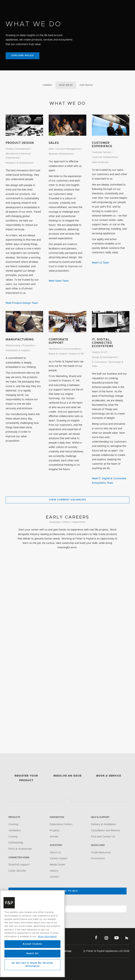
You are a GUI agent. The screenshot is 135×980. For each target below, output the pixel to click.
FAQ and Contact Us (103, 837)
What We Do (66, 85)
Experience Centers (61, 824)
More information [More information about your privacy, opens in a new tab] (47, 937)
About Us (55, 853)
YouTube (117, 938)
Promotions (98, 859)
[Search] (103, 5)
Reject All (32, 954)
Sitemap (66, 951)
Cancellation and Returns (105, 831)
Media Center (58, 865)
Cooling (13, 837)
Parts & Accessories (20, 849)
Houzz (127, 938)
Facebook (96, 938)
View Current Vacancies (67, 500)
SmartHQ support (19, 865)
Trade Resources (101, 853)
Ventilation (15, 831)
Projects (55, 831)
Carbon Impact (59, 859)
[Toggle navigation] (131, 5)
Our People (86, 85)
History (54, 871)
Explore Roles (22, 56)
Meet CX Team (101, 263)
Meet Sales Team (59, 281)
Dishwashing (16, 843)
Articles (54, 837)
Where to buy (67, 891)
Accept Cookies (32, 944)
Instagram (106, 938)
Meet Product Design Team (22, 303)
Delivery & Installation (103, 824)
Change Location (19, 902)
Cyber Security (17, 871)
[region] (32, 934)
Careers (47, 85)
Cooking (13, 824)
